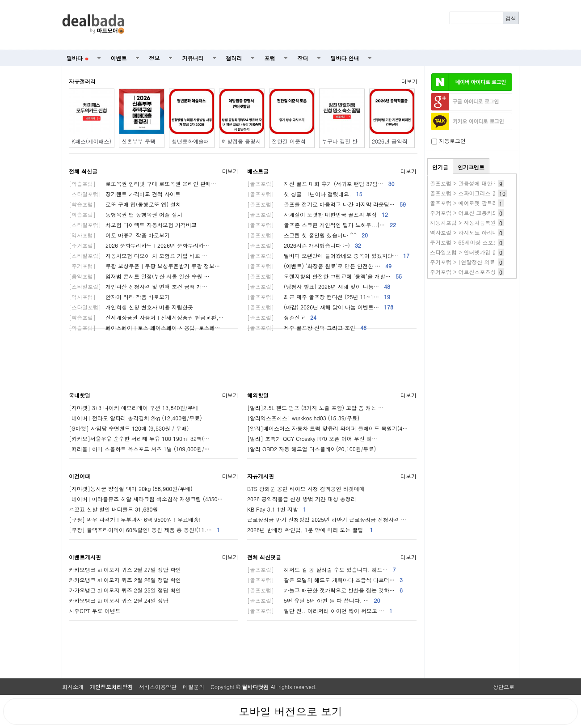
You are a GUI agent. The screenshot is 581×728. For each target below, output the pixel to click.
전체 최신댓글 (264, 557)
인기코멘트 (471, 167)
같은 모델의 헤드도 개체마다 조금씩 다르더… (325, 580)
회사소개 (73, 687)
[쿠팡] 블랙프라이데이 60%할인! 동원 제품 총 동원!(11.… (144, 530)
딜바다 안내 (345, 58)
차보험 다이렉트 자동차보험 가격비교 (133, 225)
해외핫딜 (258, 395)
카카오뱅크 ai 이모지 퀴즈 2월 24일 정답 (119, 600)
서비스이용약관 (158, 687)
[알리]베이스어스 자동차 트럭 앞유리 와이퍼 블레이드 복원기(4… (328, 428)
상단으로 (504, 687)
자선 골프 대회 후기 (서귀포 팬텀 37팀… (321, 184)
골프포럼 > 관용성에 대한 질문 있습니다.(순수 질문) (494, 183)
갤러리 (234, 58)
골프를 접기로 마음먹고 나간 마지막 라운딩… (326, 204)
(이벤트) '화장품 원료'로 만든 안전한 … (319, 266)
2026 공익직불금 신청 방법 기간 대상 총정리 (302, 499)
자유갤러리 (82, 81)
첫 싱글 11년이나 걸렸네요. (305, 194)
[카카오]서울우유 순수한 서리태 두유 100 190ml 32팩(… (139, 438)
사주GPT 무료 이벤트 (95, 611)
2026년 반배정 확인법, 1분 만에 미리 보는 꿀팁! (310, 530)
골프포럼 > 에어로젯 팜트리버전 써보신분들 (484, 203)
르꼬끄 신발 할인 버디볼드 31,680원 (114, 509)
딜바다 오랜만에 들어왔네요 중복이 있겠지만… (328, 256)
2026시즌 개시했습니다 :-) (304, 245)
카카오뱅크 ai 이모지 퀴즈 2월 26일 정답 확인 (125, 580)
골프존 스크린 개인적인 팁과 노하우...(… (322, 225)
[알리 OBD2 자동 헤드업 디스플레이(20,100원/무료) (312, 449)
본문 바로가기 (0, 0)
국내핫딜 (80, 395)
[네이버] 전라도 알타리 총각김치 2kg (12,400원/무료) (135, 418)
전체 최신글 (83, 171)
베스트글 (258, 171)
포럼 (270, 58)
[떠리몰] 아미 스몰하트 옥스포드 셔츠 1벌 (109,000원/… (139, 449)
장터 (303, 58)
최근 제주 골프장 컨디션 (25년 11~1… (319, 297)
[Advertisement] (327, 25)
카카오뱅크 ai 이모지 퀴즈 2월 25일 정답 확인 (125, 590)
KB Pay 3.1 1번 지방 (277, 509)
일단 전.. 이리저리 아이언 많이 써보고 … (320, 611)
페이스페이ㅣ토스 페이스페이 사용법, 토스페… (145, 328)
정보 (155, 58)
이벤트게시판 (85, 557)
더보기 (409, 81)
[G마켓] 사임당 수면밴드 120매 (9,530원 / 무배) (129, 428)
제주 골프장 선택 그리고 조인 (307, 328)
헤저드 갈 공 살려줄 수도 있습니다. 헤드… (322, 569)
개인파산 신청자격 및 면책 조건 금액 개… (138, 286)
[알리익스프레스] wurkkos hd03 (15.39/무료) (303, 418)
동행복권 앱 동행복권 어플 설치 (126, 214)
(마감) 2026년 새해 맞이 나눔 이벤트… (320, 307)
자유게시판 (261, 476)
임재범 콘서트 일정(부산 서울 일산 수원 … (139, 276)
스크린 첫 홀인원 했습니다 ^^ (307, 235)
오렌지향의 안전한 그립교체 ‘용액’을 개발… (324, 276)
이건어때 (80, 476)
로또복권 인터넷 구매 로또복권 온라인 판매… (143, 184)
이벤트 (119, 58)
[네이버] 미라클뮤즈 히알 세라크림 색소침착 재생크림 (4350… (146, 499)
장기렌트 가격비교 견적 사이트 (125, 194)
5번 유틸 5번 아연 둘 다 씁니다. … (314, 600)
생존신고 (282, 317)
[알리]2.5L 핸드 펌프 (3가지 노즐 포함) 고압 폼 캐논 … (315, 408)
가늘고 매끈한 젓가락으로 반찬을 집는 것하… (325, 590)
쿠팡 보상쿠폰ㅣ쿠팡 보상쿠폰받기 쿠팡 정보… (144, 266)
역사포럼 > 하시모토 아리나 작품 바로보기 (482, 232)
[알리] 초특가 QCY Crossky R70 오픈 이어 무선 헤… (312, 438)
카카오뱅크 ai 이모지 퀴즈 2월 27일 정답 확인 (125, 569)
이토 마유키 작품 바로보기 (119, 235)
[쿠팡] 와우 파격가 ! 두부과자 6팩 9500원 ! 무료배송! (135, 519)
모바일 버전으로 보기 (290, 711)
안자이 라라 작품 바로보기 (119, 297)
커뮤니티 (193, 58)
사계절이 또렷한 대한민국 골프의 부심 (318, 214)
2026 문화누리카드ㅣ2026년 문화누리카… (139, 245)
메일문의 (194, 687)
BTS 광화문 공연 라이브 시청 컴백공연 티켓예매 (306, 489)
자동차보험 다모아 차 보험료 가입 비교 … (138, 256)
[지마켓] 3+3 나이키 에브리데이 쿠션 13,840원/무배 (134, 408)
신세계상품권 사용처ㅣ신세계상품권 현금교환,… (146, 317)
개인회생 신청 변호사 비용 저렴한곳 (131, 307)
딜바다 (78, 58)
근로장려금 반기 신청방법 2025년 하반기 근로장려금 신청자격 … (327, 519)
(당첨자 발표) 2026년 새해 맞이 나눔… (319, 286)
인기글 (440, 167)
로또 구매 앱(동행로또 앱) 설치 (125, 204)
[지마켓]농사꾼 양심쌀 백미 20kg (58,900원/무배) (131, 489)
